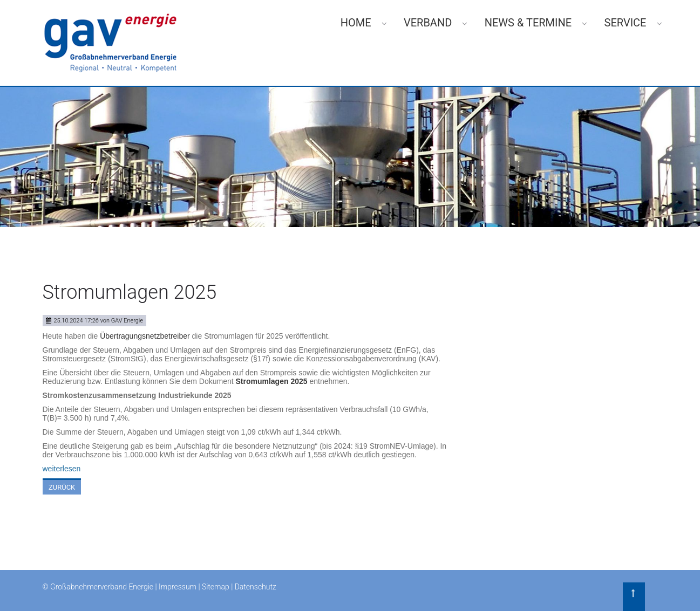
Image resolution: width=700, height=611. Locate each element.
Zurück (62, 487)
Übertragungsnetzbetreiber (146, 336)
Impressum (178, 587)
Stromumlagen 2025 (272, 381)
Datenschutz (256, 587)
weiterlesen (62, 469)
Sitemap (216, 587)
